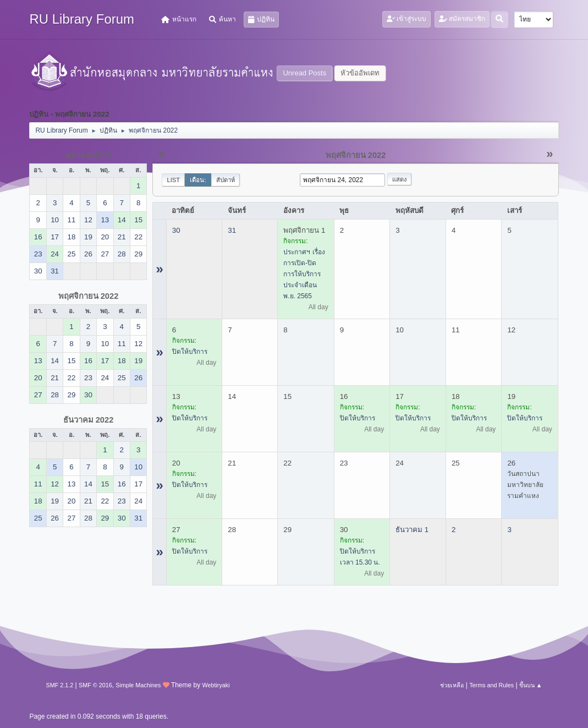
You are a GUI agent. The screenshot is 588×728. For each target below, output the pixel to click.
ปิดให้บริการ (190, 352)
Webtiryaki (216, 685)
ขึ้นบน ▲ (531, 685)
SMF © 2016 (95, 685)
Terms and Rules (491, 685)
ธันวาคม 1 (412, 530)
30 (176, 230)
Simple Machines (138, 685)
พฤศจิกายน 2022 (89, 296)
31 (232, 230)
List (173, 180)
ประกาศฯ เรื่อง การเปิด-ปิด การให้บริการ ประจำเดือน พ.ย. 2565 (304, 274)
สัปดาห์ (226, 180)
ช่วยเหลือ (452, 685)
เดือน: (198, 180)
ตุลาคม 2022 (89, 155)
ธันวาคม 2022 (89, 420)
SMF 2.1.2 (59, 685)
